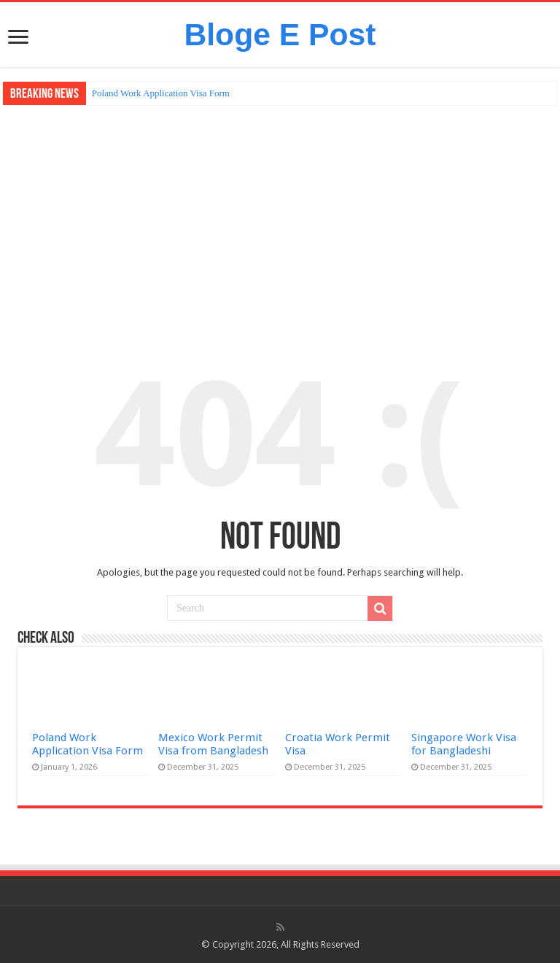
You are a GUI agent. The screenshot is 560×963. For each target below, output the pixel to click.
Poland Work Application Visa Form (161, 93)
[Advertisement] (280, 214)
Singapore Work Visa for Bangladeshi (464, 744)
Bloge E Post (280, 34)
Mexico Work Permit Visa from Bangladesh (213, 744)
